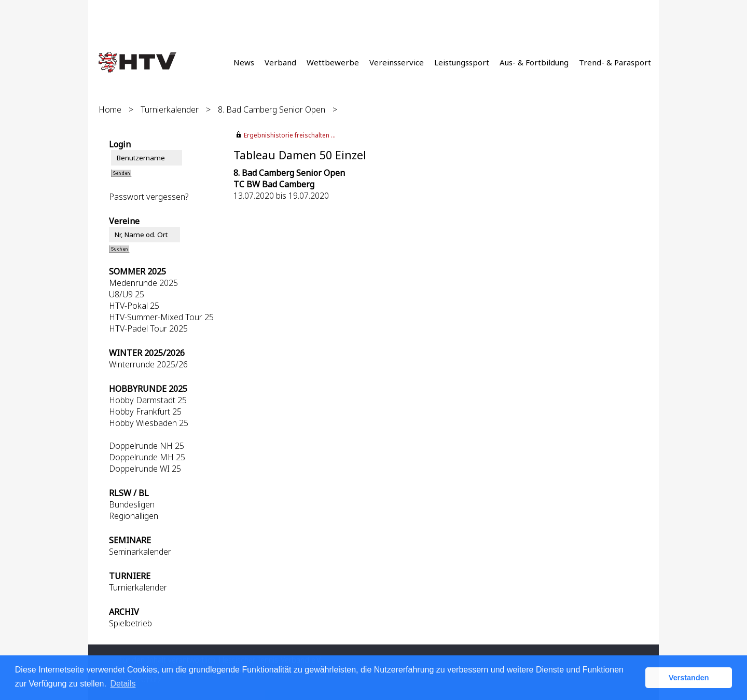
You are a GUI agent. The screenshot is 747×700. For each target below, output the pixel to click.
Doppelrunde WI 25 (145, 469)
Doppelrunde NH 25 (147, 446)
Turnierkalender (170, 109)
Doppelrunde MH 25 (147, 457)
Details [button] (123, 684)
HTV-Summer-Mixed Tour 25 (161, 317)
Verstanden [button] (689, 678)
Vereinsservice (397, 62)
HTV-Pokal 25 (134, 306)
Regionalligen (134, 516)
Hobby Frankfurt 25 (145, 411)
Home (110, 109)
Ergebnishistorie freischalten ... (290, 135)
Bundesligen (132, 504)
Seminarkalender (140, 552)
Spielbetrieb (130, 623)
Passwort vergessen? (149, 197)
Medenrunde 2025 (143, 283)
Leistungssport (462, 62)
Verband (280, 62)
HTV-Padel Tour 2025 (148, 328)
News (244, 62)
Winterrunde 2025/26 (148, 364)
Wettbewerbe (333, 62)
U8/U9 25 (127, 294)
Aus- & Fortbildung (534, 62)
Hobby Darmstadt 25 (148, 400)
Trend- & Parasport (615, 62)
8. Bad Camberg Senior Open (272, 109)
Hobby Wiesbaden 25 (149, 423)
